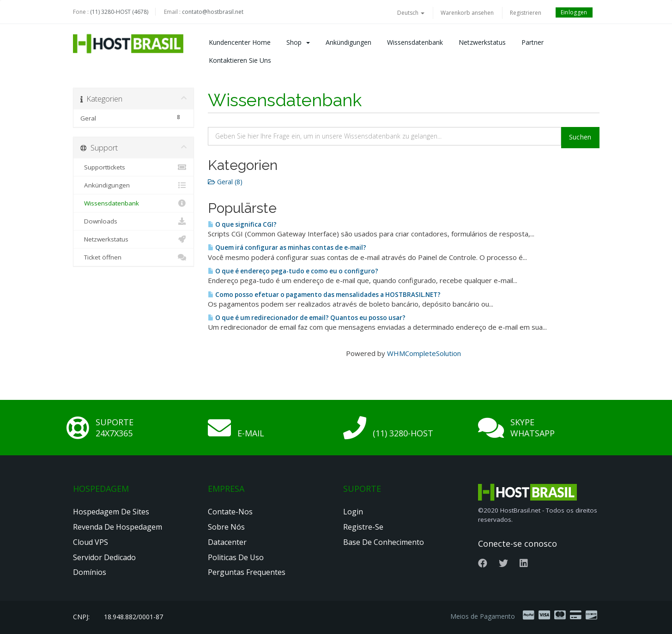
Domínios (90, 572)
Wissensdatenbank (415, 42)
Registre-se (363, 527)
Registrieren (526, 13)
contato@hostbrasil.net (213, 12)
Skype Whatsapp (533, 428)
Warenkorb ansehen (467, 13)
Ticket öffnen (134, 257)
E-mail (251, 433)
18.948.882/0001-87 (133, 617)
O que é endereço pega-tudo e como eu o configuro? (293, 271)
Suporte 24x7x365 (115, 428)
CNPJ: (81, 617)
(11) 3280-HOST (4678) (119, 12)
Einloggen (574, 12)
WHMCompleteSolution (424, 353)
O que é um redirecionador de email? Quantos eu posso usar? (307, 318)
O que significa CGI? (242, 224)
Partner (533, 42)
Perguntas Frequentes (247, 572)
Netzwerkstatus (482, 42)
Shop (298, 42)
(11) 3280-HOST (403, 433)
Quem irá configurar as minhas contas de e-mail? (287, 248)
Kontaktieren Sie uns (240, 60)
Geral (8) (225, 182)
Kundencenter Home (240, 42)
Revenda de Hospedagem (118, 527)
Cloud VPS (91, 542)
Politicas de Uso (236, 557)
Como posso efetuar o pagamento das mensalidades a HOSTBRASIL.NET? (324, 295)
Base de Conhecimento (384, 542)
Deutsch (411, 13)
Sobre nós (226, 527)
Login (353, 512)
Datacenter (227, 542)
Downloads (134, 221)
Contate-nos (230, 512)
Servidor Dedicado (104, 557)
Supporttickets (134, 167)
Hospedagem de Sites (111, 512)
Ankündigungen (348, 42)
